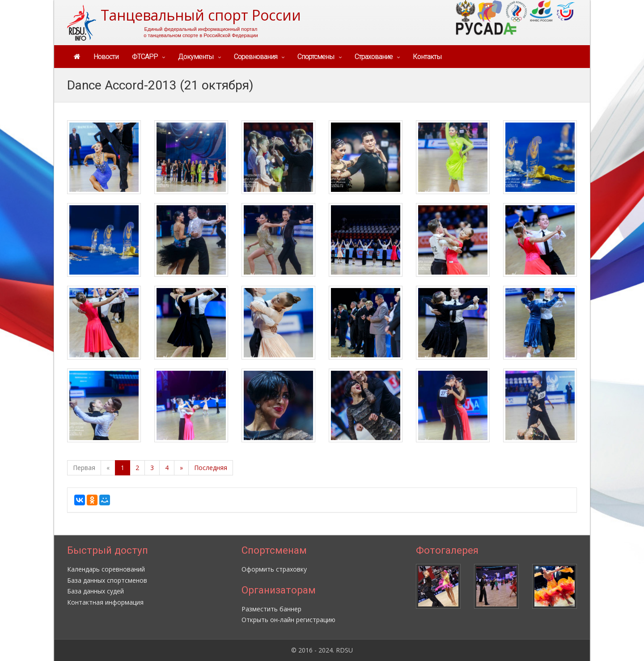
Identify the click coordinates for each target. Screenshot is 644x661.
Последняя (211, 468)
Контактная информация (105, 602)
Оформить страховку (274, 569)
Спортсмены (316, 57)
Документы (196, 57)
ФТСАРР (145, 57)
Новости (106, 57)
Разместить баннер (271, 609)
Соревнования (256, 57)
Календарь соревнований (106, 569)
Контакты (427, 57)
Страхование (374, 57)
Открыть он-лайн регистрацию (288, 620)
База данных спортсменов (107, 580)
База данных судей (95, 591)
